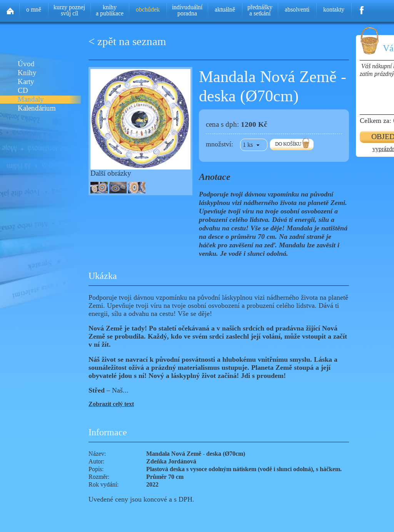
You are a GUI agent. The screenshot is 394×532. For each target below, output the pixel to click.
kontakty (334, 9)
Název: (97, 454)
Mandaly (31, 100)
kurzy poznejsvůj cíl (69, 10)
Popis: (96, 469)
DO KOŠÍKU (288, 144)
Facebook (362, 8)
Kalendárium (37, 108)
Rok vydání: (104, 484)
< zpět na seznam (127, 41)
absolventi (297, 9)
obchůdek (148, 9)
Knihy (27, 73)
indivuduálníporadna (187, 10)
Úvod (26, 64)
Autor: (96, 461)
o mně (34, 9)
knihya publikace (110, 10)
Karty (26, 82)
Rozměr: (99, 477)
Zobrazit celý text (111, 404)
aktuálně (225, 9)
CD (23, 91)
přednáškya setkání (260, 10)
